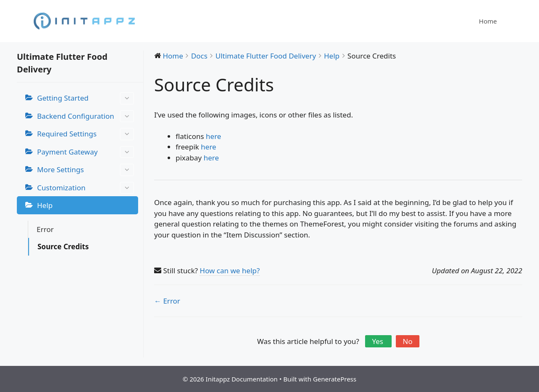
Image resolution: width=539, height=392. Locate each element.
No (407, 341)
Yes (378, 341)
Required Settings (85, 134)
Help (45, 205)
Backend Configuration (85, 116)
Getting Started (85, 98)
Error (45, 229)
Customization (85, 188)
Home (488, 21)
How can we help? (230, 271)
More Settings (85, 170)
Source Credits (63, 247)
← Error (167, 301)
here (213, 136)
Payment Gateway (85, 152)
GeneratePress (335, 379)
